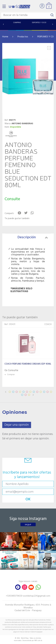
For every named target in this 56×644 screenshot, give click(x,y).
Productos (23, 37)
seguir (28, 524)
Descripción (33, 237)
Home (5, 37)
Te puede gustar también (17, 219)
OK (28, 499)
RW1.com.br (38, 641)
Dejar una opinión (17, 425)
